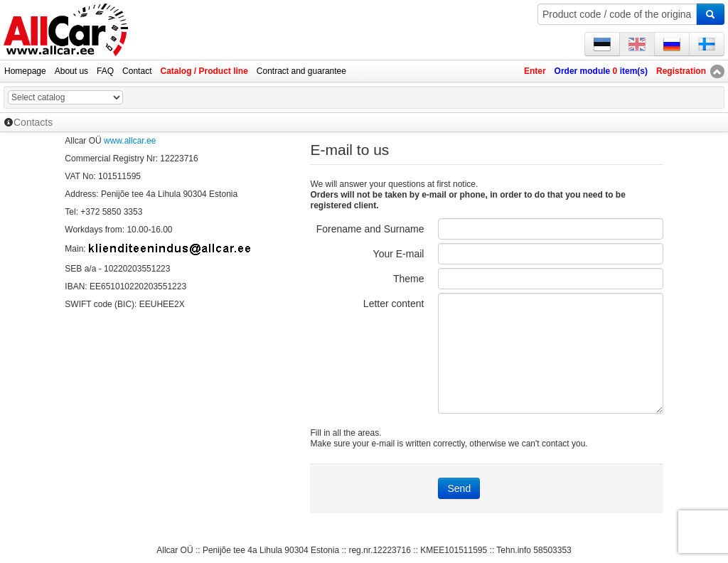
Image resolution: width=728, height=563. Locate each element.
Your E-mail (399, 254)
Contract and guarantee (301, 71)
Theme (409, 279)
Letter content (394, 304)
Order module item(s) (601, 71)
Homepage (25, 71)
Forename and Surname (370, 229)
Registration (681, 71)
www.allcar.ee (130, 141)
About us (71, 71)
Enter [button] (535, 71)
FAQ (105, 71)
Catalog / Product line (204, 71)
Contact (137, 71)
